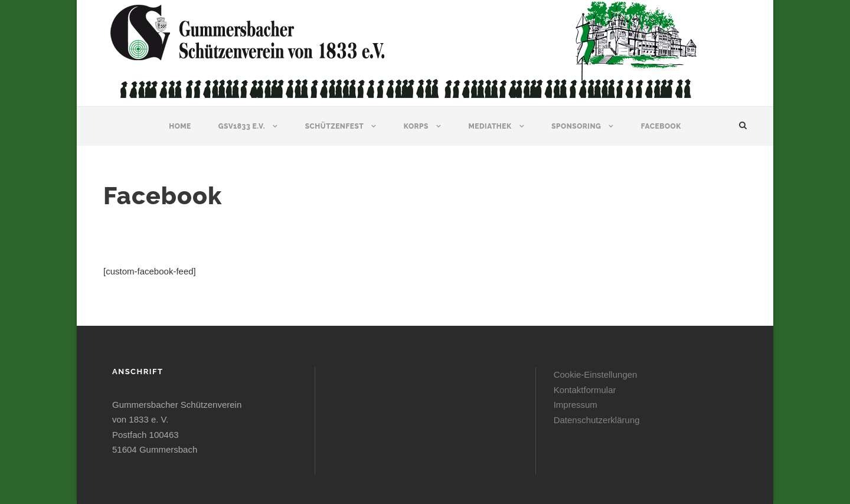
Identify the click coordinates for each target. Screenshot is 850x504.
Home (180, 126)
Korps (416, 126)
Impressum (576, 405)
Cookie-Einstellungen (596, 374)
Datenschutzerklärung (597, 420)
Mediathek (490, 126)
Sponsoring (576, 126)
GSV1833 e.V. (242, 126)
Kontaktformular (585, 390)
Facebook (661, 126)
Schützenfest (335, 126)
